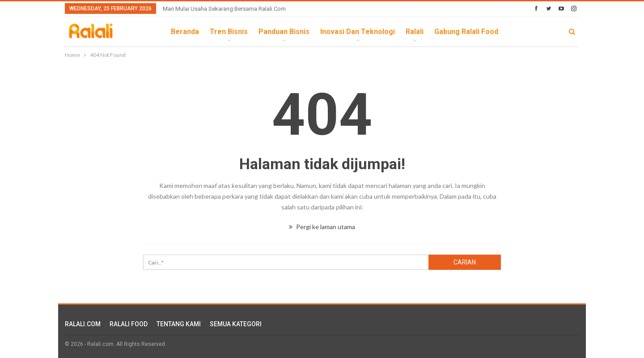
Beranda (185, 32)
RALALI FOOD (129, 324)
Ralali (415, 32)
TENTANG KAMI (179, 324)
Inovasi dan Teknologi (358, 32)
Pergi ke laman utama (322, 227)
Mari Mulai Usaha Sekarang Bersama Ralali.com (224, 9)
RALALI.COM (83, 324)
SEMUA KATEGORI (236, 324)
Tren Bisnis (229, 32)
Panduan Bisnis (284, 32)
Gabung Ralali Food (466, 32)
